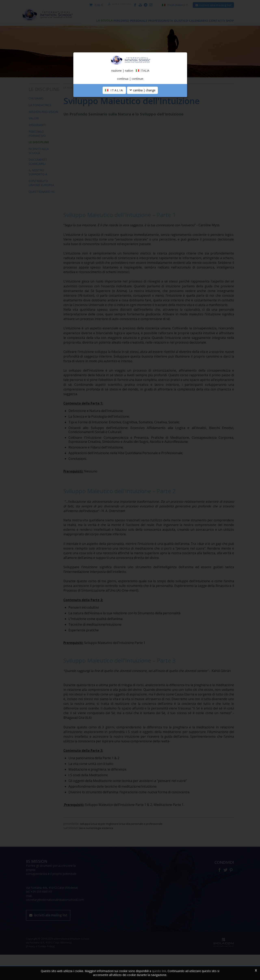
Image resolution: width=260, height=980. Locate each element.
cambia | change (142, 136)
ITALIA (114, 136)
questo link (159, 971)
